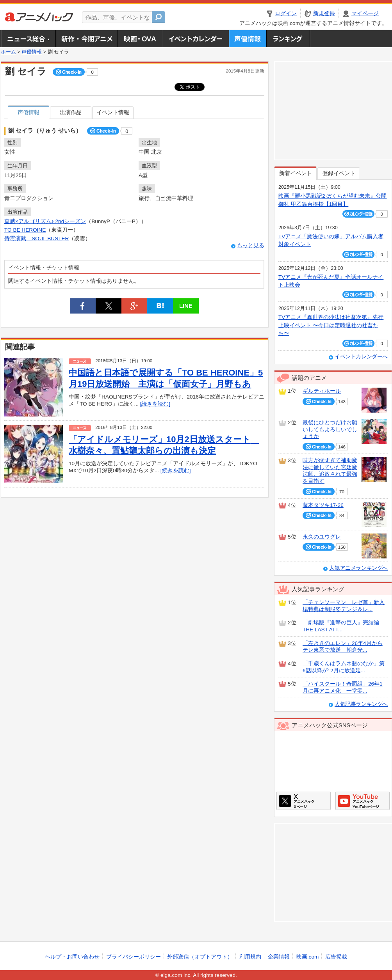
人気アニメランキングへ (358, 568)
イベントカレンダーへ (361, 357)
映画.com (307, 957)
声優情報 (248, 39)
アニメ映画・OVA (140, 39)
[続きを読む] (155, 404)
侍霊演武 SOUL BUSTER (37, 238)
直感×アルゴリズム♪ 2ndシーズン (45, 221)
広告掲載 (336, 957)
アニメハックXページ (304, 801)
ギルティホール (322, 391)
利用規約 (250, 957)
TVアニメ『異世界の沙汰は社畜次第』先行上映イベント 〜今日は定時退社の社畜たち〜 (331, 325)
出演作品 (71, 113)
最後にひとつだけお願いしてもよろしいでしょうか (330, 429)
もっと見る (251, 245)
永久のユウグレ (322, 537)
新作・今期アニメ (86, 39)
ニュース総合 (28, 39)
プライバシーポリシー (134, 957)
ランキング (288, 39)
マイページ (365, 13)
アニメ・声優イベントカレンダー (195, 39)
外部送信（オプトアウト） (200, 957)
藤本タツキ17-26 (323, 505)
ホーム (8, 52)
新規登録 (324, 13)
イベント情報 (113, 113)
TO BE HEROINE (25, 230)
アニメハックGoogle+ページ (363, 801)
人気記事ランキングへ (361, 704)
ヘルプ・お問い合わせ (72, 957)
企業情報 (279, 957)
